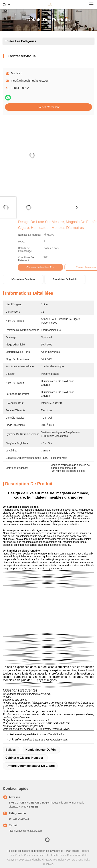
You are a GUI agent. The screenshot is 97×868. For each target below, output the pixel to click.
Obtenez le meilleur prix (83, 267)
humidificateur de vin (41, 750)
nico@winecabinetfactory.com (30, 81)
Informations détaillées (23, 279)
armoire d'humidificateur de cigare (30, 766)
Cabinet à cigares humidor (24, 758)
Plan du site (73, 851)
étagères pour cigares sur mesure (68, 559)
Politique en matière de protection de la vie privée (35, 851)
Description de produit (65, 279)
